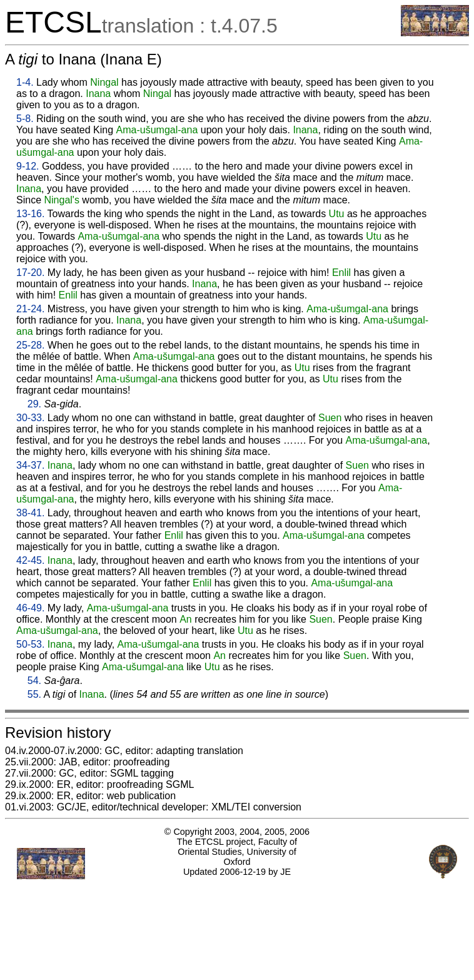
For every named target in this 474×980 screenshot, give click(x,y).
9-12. (28, 166)
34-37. (30, 465)
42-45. (30, 560)
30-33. (30, 418)
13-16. (30, 214)
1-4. (25, 82)
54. (34, 681)
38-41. (30, 513)
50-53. (30, 644)
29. (34, 404)
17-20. (30, 273)
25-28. (30, 345)
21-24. (30, 309)
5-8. (25, 119)
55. (34, 694)
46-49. (30, 608)
